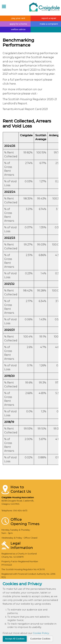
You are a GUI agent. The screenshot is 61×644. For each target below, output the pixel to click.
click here (9, 84)
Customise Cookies (40, 639)
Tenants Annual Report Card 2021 (25, 109)
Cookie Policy (41, 633)
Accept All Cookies (15, 639)
